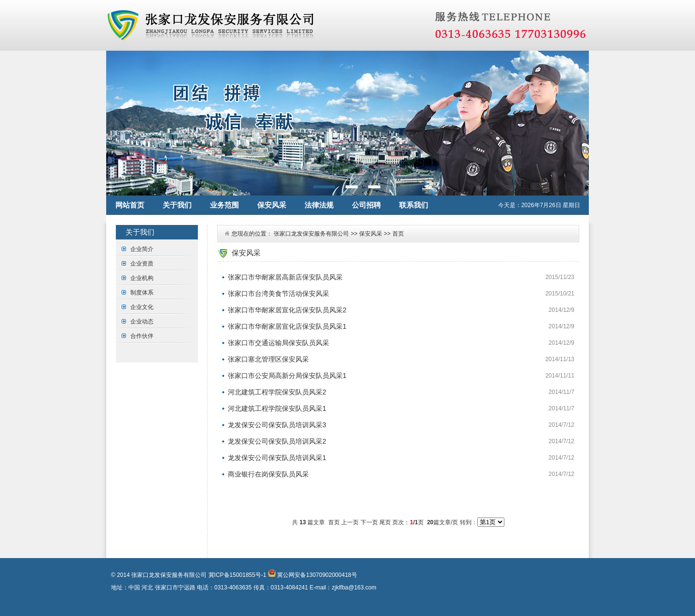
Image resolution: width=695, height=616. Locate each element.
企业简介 (142, 249)
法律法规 (319, 205)
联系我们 (414, 205)
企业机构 (142, 278)
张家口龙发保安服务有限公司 (311, 234)
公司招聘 (366, 205)
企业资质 (142, 264)
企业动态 (142, 322)
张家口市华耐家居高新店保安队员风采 (285, 277)
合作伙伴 (142, 336)
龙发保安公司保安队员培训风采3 (277, 425)
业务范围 (224, 205)
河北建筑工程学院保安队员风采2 (277, 392)
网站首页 (130, 205)
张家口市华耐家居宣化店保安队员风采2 (287, 310)
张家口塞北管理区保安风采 (268, 359)
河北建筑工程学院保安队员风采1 (277, 408)
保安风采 (272, 205)
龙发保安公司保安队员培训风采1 (277, 458)
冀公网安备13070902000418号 (316, 575)
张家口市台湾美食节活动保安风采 (278, 294)
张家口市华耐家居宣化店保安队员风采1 (287, 326)
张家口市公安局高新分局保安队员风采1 (287, 376)
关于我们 (177, 205)
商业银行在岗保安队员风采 (268, 474)
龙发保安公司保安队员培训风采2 (277, 441)
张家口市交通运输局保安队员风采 (278, 343)
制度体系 (142, 293)
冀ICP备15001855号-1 (237, 575)
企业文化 (142, 307)
